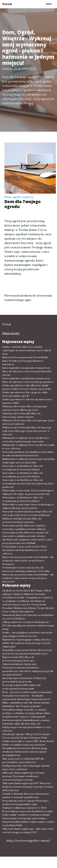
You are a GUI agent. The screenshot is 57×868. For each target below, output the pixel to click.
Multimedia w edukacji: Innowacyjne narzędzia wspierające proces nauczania (28, 461)
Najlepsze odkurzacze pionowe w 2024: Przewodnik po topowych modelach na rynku (27, 809)
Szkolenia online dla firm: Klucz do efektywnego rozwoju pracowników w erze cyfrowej (27, 727)
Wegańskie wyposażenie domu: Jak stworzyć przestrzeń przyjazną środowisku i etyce (27, 652)
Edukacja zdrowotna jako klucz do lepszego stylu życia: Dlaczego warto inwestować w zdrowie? (27, 431)
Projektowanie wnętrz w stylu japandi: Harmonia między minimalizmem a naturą (26, 718)
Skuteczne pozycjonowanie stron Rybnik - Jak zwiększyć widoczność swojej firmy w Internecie (28, 561)
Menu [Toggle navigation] (49, 4)
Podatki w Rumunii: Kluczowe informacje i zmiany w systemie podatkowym (26, 795)
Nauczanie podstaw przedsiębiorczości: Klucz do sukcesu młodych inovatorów (28, 454)
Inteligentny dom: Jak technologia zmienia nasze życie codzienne (26, 767)
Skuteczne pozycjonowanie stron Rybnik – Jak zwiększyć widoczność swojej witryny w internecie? (28, 578)
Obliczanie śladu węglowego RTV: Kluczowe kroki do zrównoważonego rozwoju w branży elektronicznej (28, 787)
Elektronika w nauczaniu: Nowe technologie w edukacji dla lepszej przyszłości (28, 506)
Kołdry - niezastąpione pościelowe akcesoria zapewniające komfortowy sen (27, 634)
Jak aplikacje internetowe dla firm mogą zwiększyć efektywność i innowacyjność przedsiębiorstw (25, 752)
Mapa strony (11, 333)
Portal (7, 4)
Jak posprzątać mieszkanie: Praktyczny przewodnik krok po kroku (24, 680)
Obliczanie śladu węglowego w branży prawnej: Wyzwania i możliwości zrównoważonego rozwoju (23, 776)
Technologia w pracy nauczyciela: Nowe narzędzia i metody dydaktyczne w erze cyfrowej (25, 550)
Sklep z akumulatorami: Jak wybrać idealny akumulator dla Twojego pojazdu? (26, 704)
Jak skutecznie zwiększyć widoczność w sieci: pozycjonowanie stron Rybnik (27, 541)
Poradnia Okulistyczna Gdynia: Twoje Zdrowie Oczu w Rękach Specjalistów (28, 610)
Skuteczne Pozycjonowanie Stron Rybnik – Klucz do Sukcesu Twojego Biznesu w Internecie (26, 361)
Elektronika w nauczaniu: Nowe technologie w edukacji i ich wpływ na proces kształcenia (28, 492)
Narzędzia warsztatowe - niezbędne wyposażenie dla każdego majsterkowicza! (26, 697)
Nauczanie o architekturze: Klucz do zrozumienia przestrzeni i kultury (23, 468)
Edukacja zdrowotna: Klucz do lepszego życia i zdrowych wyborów (28, 422)
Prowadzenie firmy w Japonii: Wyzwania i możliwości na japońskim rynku (25, 802)
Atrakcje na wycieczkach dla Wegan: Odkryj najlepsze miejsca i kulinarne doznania (27, 592)
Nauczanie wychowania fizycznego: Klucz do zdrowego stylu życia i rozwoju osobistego (27, 513)
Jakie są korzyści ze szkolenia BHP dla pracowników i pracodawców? (23, 760)
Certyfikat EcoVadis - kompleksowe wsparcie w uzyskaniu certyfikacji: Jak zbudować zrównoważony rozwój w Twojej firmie (27, 601)
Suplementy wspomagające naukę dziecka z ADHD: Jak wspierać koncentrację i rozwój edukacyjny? (27, 643)
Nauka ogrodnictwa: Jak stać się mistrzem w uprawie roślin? (27, 401)
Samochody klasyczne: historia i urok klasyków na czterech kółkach (28, 617)
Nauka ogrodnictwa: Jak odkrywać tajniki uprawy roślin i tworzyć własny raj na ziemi (27, 387)
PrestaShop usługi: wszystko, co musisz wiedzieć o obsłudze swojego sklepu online (26, 711)
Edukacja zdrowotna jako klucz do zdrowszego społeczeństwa (21, 415)
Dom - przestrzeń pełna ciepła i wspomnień (27, 692)
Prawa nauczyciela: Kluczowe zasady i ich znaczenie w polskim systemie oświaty (25, 534)
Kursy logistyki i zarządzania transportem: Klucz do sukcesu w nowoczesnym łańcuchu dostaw (27, 371)
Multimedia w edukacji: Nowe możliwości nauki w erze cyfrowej (28, 447)
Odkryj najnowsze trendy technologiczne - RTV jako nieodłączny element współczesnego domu (28, 625)
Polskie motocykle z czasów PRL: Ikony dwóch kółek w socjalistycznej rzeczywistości (28, 743)
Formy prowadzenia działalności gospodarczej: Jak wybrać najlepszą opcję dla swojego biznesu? (28, 671)
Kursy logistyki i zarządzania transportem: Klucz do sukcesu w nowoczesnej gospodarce (28, 380)
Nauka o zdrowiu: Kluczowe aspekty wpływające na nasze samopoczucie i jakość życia (27, 350)
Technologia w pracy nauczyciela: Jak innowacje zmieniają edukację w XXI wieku (26, 569)
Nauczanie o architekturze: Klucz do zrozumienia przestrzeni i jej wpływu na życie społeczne (28, 483)
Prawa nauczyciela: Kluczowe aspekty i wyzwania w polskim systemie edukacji (24, 527)
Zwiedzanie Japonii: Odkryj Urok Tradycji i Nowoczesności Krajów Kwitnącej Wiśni (26, 736)
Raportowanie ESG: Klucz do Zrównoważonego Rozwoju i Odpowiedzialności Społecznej (19, 661)
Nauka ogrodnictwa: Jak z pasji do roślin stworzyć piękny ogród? (25, 394)
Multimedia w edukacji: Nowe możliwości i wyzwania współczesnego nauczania (26, 440)
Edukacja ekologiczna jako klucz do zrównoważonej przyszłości (22, 520)
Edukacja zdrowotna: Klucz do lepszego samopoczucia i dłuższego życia (25, 408)
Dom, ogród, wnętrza (19, 197)
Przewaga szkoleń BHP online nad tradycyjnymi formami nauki (21, 687)
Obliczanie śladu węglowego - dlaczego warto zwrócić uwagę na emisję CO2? (28, 830)
